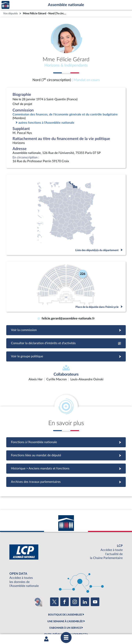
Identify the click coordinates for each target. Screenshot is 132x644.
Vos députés (10, 13)
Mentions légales (24, 621)
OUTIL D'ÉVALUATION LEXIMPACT (65, 611)
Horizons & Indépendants (66, 65)
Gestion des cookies (66, 625)
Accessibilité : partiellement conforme (56, 621)
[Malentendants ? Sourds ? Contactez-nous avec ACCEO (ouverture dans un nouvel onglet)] (38, 578)
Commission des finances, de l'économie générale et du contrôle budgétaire (65, 114)
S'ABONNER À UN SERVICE (65, 605)
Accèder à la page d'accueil (5, 5)
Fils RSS (112, 621)
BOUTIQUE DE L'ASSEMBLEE (65, 592)
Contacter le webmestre (93, 621)
